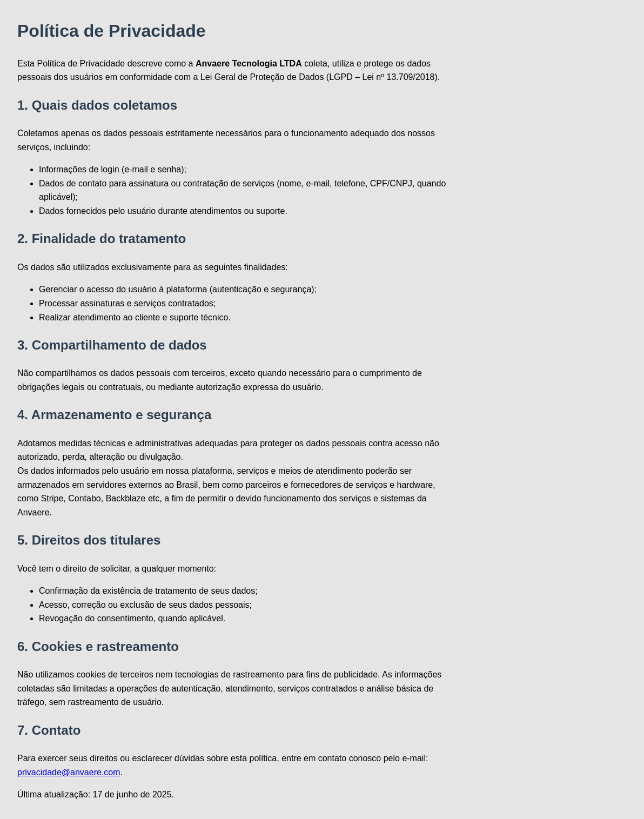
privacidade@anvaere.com (69, 772)
